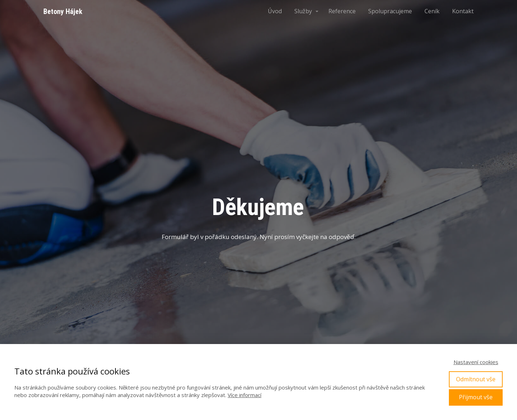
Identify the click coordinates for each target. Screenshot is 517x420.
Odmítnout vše (476, 379)
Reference (342, 11)
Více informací (245, 395)
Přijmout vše (476, 397)
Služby (303, 11)
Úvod (275, 11)
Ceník (432, 11)
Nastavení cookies (476, 362)
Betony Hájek (63, 11)
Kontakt (463, 11)
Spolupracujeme (390, 11)
